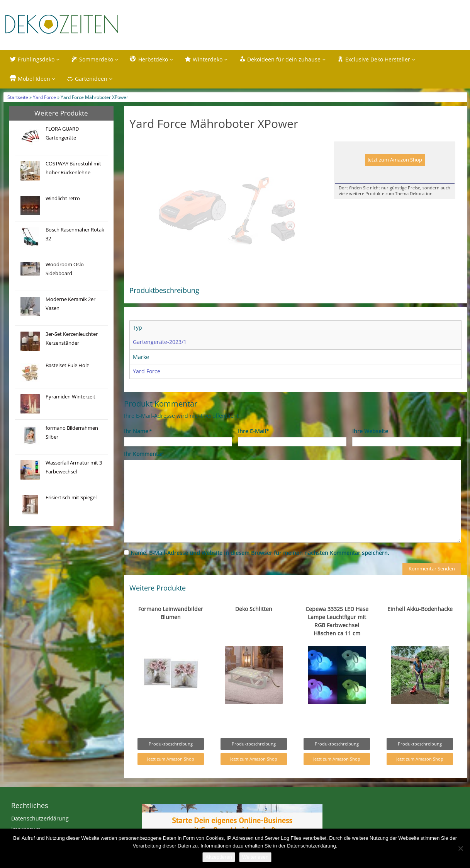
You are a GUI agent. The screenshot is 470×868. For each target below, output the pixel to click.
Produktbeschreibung (171, 760)
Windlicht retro (63, 198)
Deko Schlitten (254, 625)
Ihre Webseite (370, 447)
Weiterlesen (255, 857)
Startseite (18, 97)
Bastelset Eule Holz (67, 365)
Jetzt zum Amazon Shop (395, 160)
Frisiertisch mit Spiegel (71, 498)
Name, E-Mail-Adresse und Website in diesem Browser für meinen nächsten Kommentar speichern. (260, 569)
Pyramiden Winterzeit (70, 397)
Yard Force (44, 97)
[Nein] (460, 848)
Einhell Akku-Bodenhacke (420, 625)
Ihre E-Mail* (254, 447)
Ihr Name (138, 447)
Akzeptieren (219, 857)
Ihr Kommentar (144, 470)
